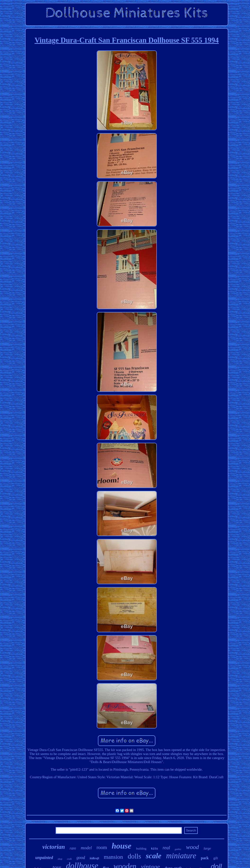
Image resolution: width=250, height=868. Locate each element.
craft (69, 859)
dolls (134, 856)
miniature (181, 856)
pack (205, 858)
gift (216, 858)
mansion (113, 857)
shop (60, 859)
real (166, 848)
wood (193, 847)
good (81, 858)
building (141, 848)
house (121, 846)
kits (155, 849)
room (102, 847)
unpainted (44, 858)
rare (73, 848)
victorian (54, 847)
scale (154, 856)
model (86, 848)
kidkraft (94, 858)
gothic (178, 849)
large (207, 848)
